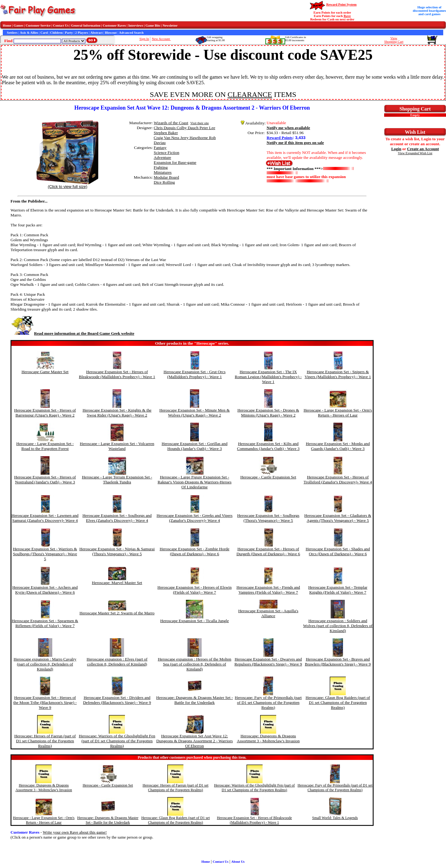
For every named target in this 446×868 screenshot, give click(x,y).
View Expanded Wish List (415, 153)
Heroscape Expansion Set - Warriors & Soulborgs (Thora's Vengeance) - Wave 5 (45, 554)
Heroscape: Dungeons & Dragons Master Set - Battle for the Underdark (195, 700)
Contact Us (61, 26)
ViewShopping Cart (394, 40)
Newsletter (170, 26)
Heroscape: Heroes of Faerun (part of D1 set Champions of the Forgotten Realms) (45, 741)
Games (18, 26)
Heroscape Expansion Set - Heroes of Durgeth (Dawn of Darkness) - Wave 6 (268, 551)
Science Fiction (167, 153)
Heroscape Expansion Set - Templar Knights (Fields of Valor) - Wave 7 (338, 590)
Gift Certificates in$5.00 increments (296, 39)
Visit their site (199, 123)
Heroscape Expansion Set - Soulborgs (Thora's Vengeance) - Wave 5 (268, 518)
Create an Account (423, 149)
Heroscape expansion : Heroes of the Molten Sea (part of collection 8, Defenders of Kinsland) (195, 664)
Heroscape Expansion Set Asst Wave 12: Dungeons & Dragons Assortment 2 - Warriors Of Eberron (194, 741)
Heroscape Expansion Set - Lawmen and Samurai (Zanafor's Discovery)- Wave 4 (45, 518)
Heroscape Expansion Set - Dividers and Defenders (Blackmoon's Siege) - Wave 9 (117, 700)
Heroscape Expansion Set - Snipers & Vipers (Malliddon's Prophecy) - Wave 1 (338, 374)
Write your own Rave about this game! (75, 832)
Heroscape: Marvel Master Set (117, 583)
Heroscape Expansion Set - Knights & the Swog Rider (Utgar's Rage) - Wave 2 (117, 413)
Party (69, 33)
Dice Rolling (164, 182)
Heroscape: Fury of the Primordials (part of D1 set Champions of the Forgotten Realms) (268, 702)
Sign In (144, 39)
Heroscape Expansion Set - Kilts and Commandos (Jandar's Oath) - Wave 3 (268, 446)
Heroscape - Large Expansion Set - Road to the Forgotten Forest (45, 446)
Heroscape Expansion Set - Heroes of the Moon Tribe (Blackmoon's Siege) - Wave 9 (45, 702)
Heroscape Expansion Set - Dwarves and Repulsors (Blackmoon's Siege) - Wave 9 (268, 662)
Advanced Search (131, 33)
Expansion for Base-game (175, 162)
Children (56, 33)
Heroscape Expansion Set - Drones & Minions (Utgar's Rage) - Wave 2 (268, 413)
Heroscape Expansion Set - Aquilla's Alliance (268, 613)
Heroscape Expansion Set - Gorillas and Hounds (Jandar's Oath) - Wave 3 (195, 446)
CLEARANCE (250, 94)
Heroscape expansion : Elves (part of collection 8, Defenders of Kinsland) (117, 662)
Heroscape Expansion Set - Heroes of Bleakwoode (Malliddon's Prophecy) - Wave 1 (117, 374)
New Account (161, 39)
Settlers (12, 33)
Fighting (161, 167)
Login (396, 149)
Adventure (162, 157)
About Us (238, 862)
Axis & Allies (29, 33)
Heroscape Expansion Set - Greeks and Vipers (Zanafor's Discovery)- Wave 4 (194, 518)
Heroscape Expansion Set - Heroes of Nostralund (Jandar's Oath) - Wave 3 (45, 480)
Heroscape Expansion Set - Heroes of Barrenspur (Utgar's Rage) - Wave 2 (45, 413)
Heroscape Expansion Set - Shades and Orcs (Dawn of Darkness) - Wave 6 (338, 551)
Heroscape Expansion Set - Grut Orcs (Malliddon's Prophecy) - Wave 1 (195, 374)
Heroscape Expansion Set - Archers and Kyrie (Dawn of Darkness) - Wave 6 (45, 590)
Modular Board (166, 177)
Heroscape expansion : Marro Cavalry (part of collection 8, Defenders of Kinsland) (45, 664)
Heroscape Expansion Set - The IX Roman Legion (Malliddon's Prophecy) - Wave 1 (268, 377)
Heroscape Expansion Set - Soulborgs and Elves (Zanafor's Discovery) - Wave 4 (117, 518)
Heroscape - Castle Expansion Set (268, 477)
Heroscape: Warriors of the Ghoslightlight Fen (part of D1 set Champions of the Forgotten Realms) (117, 741)
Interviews (136, 26)
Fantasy (160, 148)
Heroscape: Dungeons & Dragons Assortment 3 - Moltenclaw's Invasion (268, 738)
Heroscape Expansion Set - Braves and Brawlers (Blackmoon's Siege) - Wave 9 (338, 662)
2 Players (82, 33)
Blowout (111, 33)
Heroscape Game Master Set (45, 372)
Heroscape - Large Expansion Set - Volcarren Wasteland (117, 446)
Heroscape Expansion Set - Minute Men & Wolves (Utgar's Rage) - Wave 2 (194, 413)
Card (44, 33)
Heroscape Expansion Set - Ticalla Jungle (195, 621)
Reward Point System (341, 4)
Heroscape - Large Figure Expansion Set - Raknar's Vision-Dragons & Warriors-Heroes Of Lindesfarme (195, 482)
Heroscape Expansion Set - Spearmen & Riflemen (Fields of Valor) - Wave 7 (45, 623)
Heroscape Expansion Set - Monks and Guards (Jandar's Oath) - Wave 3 (338, 446)
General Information (86, 26)
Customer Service (38, 26)
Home (7, 26)
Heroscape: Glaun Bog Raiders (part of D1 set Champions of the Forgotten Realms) (338, 702)
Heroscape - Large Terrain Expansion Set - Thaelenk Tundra (117, 480)
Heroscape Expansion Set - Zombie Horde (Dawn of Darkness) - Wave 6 (194, 551)
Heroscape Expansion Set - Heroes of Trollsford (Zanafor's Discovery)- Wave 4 (338, 480)
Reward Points (280, 138)
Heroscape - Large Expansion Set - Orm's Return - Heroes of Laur (338, 413)
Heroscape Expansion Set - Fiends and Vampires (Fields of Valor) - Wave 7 (268, 590)
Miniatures (163, 172)
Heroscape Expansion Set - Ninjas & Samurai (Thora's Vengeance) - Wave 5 (117, 551)
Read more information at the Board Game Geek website (72, 333)
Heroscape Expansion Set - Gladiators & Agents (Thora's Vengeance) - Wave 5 (338, 518)
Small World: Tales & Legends (335, 818)
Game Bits (153, 26)
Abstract (96, 33)
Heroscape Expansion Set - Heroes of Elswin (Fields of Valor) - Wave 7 (195, 590)
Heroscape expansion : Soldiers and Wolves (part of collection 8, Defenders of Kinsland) (338, 626)
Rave (347, 16)
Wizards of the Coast (171, 123)
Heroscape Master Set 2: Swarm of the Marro (117, 613)
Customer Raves (114, 26)
